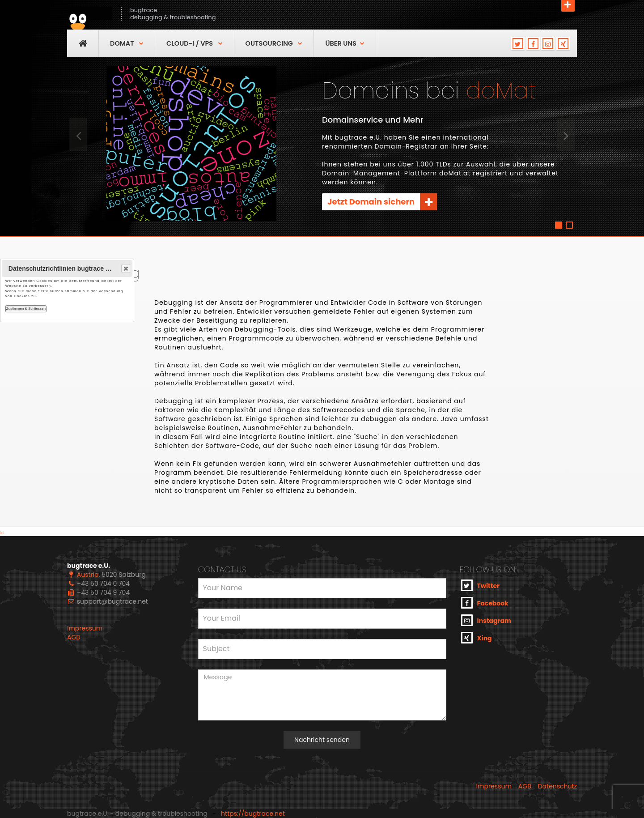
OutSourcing (274, 43)
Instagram (486, 620)
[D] (2, 533)
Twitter (481, 585)
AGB (74, 637)
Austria (88, 575)
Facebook (485, 603)
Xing (477, 638)
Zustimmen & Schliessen (26, 309)
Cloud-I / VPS (195, 43)
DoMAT (127, 43)
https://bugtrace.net (253, 814)
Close (125, 268)
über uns (345, 43)
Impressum (85, 628)
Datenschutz (557, 786)
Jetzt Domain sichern (382, 202)
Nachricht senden (322, 740)
